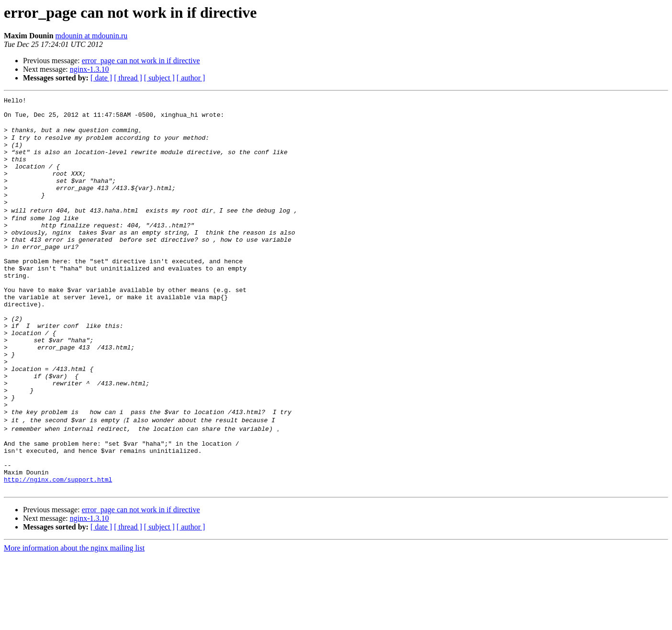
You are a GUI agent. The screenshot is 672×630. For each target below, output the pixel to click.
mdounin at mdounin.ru (92, 36)
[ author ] (191, 78)
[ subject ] (159, 78)
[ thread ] (128, 78)
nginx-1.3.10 (90, 69)
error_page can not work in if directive (141, 61)
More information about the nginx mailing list (74, 622)
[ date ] (101, 78)
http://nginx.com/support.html (58, 551)
